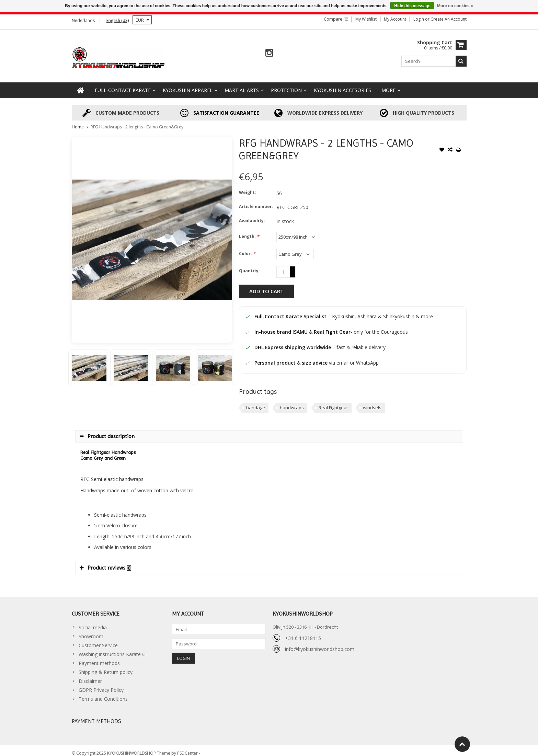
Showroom (91, 631)
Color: (247, 248)
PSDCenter (188, 748)
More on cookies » (455, 6)
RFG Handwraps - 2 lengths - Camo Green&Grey (137, 121)
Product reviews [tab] (105, 562)
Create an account (449, 19)
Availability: (252, 215)
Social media (93, 622)
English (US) (118, 20)
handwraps (292, 402)
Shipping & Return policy (106, 667)
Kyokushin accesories (342, 85)
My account (395, 19)
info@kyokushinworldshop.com (320, 643)
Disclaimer (90, 675)
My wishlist (366, 19)
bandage (256, 402)
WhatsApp (367, 357)
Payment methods (99, 658)
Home (78, 121)
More (388, 85)
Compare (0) (336, 19)
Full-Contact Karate (123, 85)
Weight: (248, 187)
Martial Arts (242, 85)
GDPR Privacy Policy (101, 684)
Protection (286, 85)
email (342, 357)
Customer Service (98, 640)
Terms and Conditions (103, 693)
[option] (89, 362)
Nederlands (83, 20)
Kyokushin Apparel (188, 85)
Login (419, 19)
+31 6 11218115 (303, 632)
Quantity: (249, 265)
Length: (249, 231)
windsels (372, 402)
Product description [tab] (107, 431)
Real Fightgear (333, 402)
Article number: (256, 201)
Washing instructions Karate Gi (113, 649)
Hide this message (412, 6)
